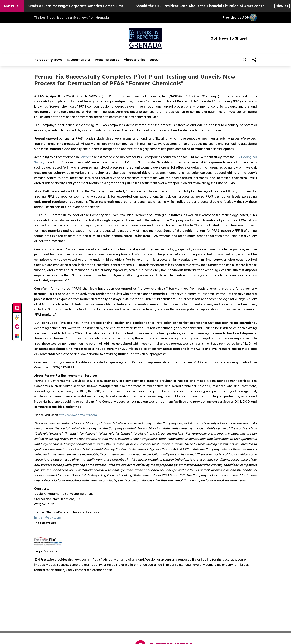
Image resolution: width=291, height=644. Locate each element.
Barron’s (86, 157)
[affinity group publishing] (17, 327)
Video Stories (135, 60)
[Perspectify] (17, 317)
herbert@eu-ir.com (48, 517)
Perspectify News (48, 60)
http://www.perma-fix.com (78, 415)
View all (282, 6)
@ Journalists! (79, 60)
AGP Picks (12, 6)
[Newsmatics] (17, 336)
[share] (254, 60)
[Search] (244, 60)
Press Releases (107, 60)
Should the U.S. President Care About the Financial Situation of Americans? (204, 6)
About (155, 60)
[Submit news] (17, 308)
